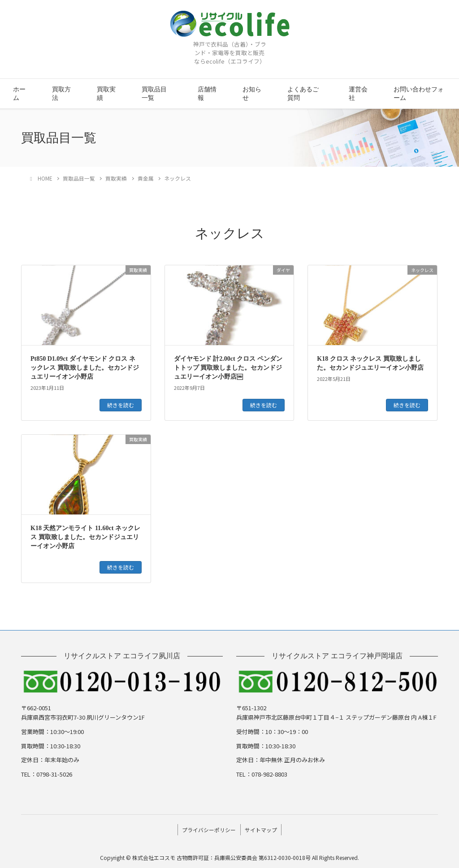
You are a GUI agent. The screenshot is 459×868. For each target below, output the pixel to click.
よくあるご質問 (303, 94)
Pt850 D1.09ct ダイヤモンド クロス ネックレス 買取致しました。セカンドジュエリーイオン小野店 (85, 367)
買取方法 (61, 94)
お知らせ (252, 94)
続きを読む (121, 405)
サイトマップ (262, 828)
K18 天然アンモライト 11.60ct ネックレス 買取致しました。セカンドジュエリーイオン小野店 (85, 537)
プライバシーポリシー (208, 828)
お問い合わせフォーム (419, 94)
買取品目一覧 (154, 94)
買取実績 (106, 94)
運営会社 (358, 94)
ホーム (19, 94)
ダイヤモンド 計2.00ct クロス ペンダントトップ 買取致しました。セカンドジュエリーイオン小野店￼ (228, 367)
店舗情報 (207, 94)
